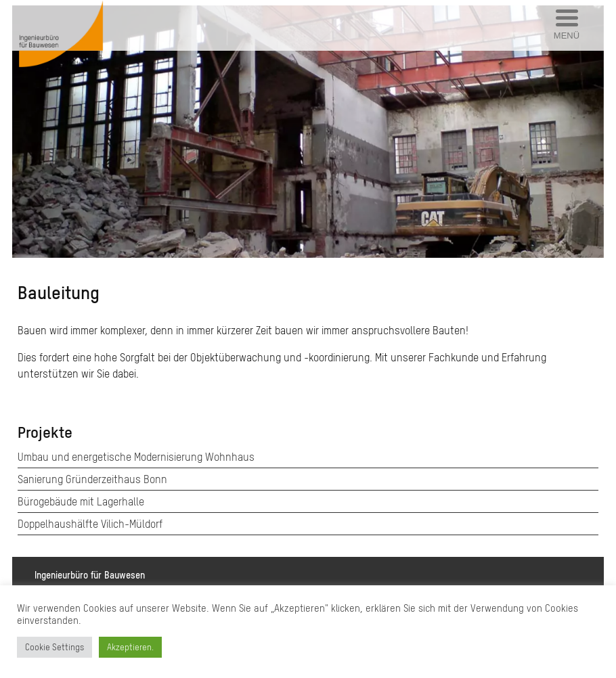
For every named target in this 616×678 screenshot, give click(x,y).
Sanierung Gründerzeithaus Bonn (92, 479)
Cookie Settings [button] (54, 647)
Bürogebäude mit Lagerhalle (81, 501)
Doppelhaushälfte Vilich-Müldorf (90, 524)
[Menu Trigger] (567, 25)
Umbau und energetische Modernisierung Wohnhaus (136, 457)
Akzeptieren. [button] (130, 647)
